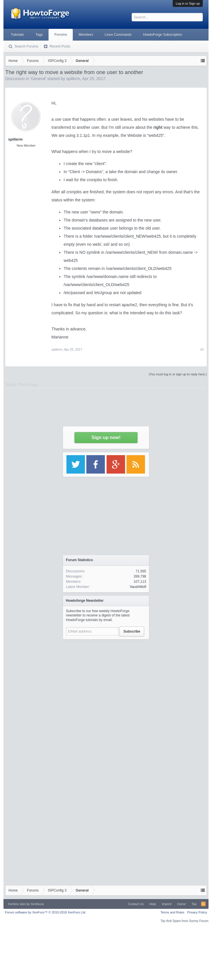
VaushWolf (138, 587)
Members (86, 35)
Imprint (167, 904)
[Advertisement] (59, 701)
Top (194, 904)
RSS (203, 904)
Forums (61, 35)
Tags (39, 35)
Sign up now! (106, 437)
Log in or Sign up (188, 3)
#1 (202, 349)
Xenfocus (37, 904)
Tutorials (17, 35)
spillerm (57, 349)
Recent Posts (60, 46)
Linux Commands (118, 35)
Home (182, 904)
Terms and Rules (173, 912)
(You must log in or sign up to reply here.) (178, 374)
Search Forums (26, 46)
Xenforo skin (17, 904)
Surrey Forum (199, 921)
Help (153, 904)
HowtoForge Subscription (163, 35)
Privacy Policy (197, 912)
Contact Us (136, 904)
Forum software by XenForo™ (45, 912)
